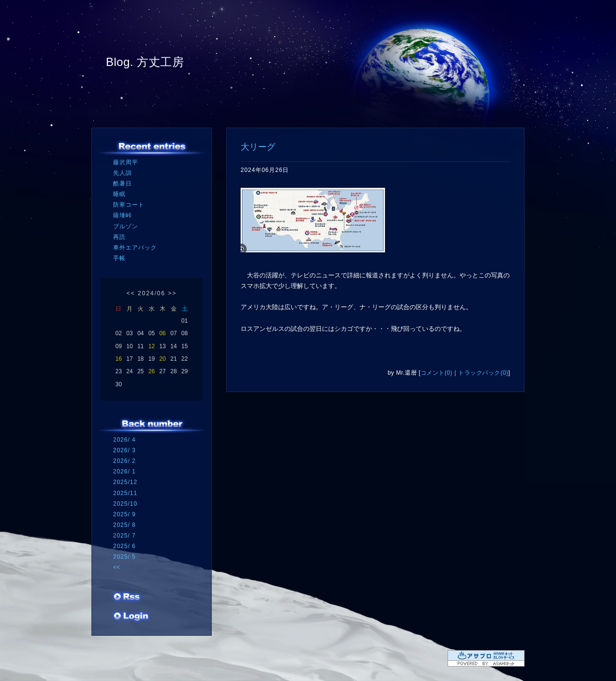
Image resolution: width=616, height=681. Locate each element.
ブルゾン (126, 226)
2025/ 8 (124, 525)
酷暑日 (122, 183)
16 (119, 359)
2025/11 (125, 493)
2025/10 (125, 504)
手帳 (119, 258)
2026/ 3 (124, 450)
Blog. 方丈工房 (145, 62)
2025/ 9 (124, 514)
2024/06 (151, 293)
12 (151, 346)
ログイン (131, 617)
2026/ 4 (124, 440)
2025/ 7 (124, 536)
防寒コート (129, 205)
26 (151, 371)
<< (131, 293)
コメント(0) (436, 373)
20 (162, 359)
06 (162, 333)
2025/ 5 (124, 557)
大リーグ (258, 147)
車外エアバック (135, 248)
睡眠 (119, 194)
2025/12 (125, 482)
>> (172, 293)
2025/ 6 (124, 546)
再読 (119, 237)
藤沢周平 (126, 162)
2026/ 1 (124, 471)
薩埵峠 (122, 215)
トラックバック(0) (483, 373)
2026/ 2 (124, 461)
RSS (128, 598)
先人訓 (122, 173)
